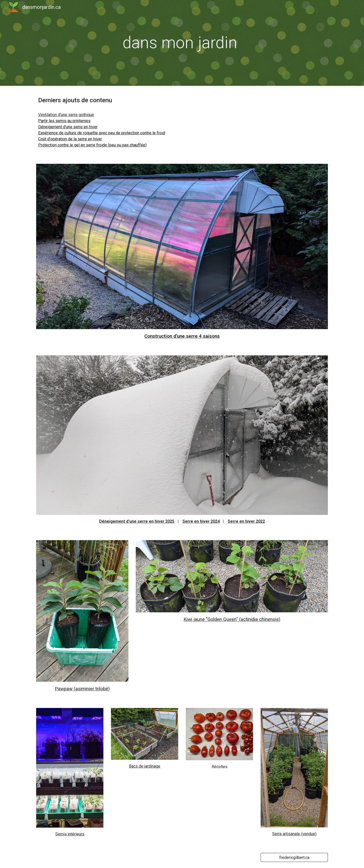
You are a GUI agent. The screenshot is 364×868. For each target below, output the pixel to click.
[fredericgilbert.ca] (294, 858)
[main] (182, 43)
